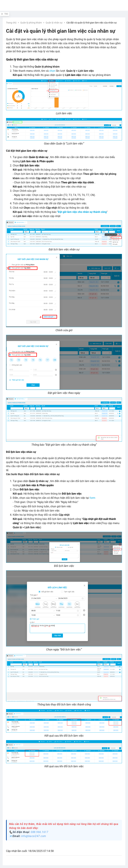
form (92, 498)
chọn (52, 71)
